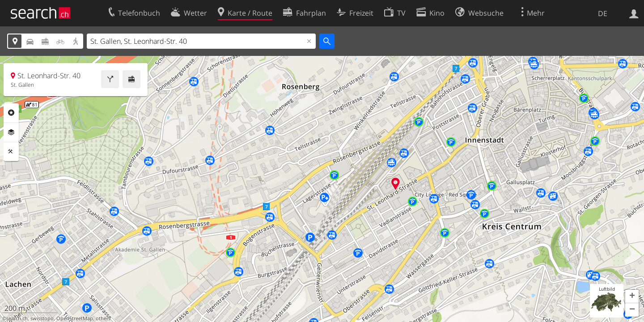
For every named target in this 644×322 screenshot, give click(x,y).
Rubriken (11, 113)
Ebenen (11, 132)
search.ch (17, 318)
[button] (632, 297)
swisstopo (42, 318)
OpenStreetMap (75, 318)
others (103, 318)
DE (603, 13)
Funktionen (11, 152)
